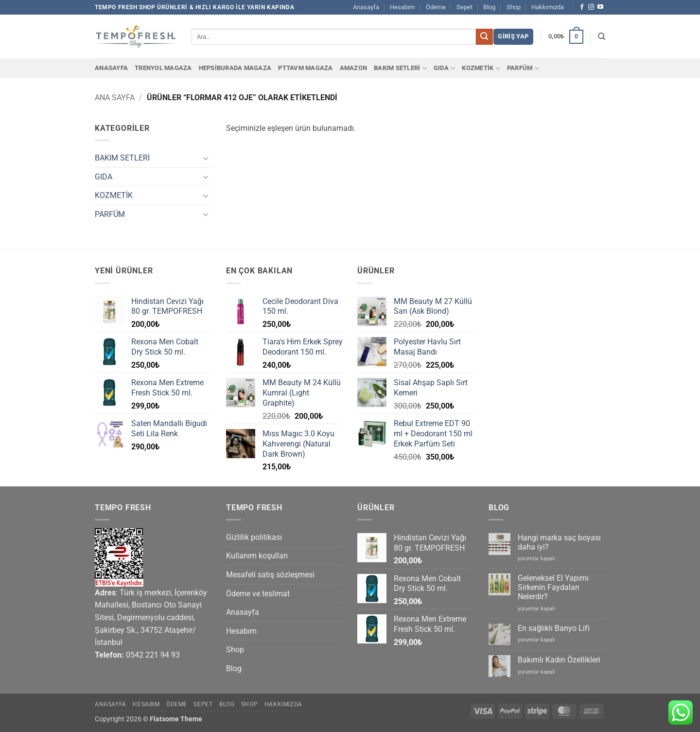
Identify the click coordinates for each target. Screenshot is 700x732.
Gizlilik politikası (254, 537)
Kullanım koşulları (257, 556)
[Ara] (602, 36)
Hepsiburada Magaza (235, 68)
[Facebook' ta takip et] (582, 7)
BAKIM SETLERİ (400, 68)
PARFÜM (523, 68)
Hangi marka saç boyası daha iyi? (559, 542)
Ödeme (436, 7)
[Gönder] (484, 37)
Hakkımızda (548, 7)
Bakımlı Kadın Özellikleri (559, 660)
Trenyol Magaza (163, 68)
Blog (489, 7)
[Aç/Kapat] (206, 158)
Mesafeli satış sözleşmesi (270, 575)
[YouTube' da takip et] (600, 7)
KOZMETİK (481, 68)
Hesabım (402, 7)
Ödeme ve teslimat (258, 594)
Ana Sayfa (115, 98)
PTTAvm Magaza (305, 68)
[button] (513, 37)
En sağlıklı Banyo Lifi (554, 628)
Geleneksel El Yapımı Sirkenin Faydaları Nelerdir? (553, 587)
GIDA (444, 68)
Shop (514, 7)
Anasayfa (366, 7)
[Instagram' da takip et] (591, 7)
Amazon (354, 68)
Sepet (464, 7)
